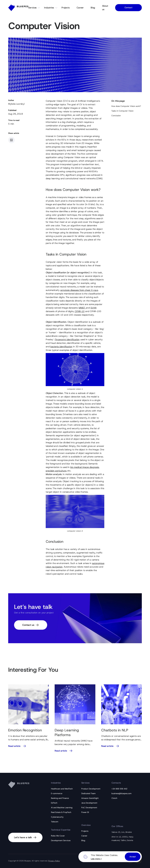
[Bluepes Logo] (18, 8)
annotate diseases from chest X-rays (79, 290)
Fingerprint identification (67, 340)
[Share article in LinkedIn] (11, 140)
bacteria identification (61, 347)
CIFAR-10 (80, 311)
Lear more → (96, 859)
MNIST (82, 308)
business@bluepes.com (122, 793)
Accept (133, 857)
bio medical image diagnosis (85, 467)
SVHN (93, 308)
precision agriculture (56, 471)
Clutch (114, 798)
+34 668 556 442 (119, 789)
